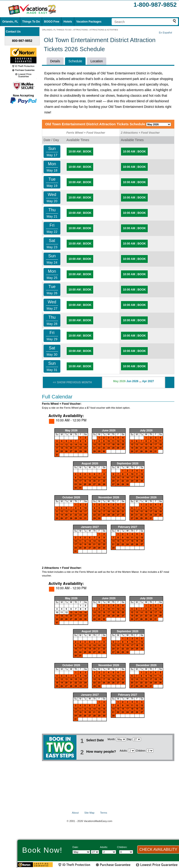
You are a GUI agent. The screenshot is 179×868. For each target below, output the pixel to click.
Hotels (68, 22)
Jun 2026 (132, 381)
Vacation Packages (89, 22)
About (75, 813)
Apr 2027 (148, 381)
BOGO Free (52, 22)
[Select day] (137, 739)
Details (55, 61)
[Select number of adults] (132, 751)
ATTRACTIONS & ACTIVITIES (104, 30)
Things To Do (31, 22)
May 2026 (119, 381)
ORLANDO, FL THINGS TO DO (57, 30)
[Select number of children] (150, 751)
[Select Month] (121, 739)
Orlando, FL (10, 22)
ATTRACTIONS (81, 30)
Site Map (89, 813)
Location (97, 61)
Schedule (75, 61)
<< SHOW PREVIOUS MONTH (72, 382)
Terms (103, 813)
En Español (165, 33)
